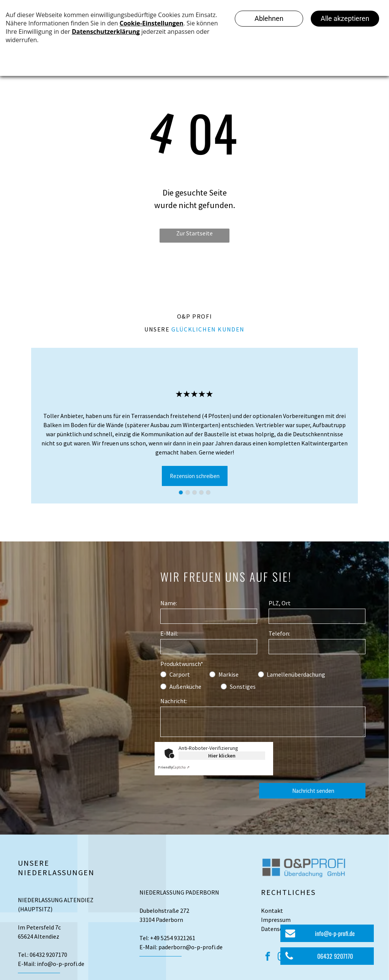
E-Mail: (169, 633)
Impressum (276, 920)
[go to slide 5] (208, 492)
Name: (169, 603)
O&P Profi (194, 316)
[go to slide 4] (201, 492)
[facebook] (268, 957)
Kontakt (272, 911)
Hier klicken (222, 756)
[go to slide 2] (188, 492)
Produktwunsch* (182, 664)
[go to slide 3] (194, 492)
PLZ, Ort (280, 603)
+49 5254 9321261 (173, 938)
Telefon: (279, 633)
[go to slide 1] (181, 492)
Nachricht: (174, 701)
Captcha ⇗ (174, 767)
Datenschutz (278, 929)
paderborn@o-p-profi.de (191, 947)
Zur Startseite (194, 233)
